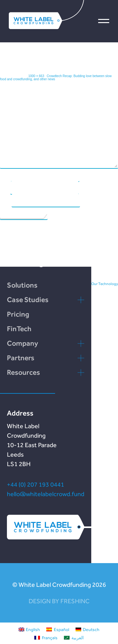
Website (6, 200)
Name (5, 175)
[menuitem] (29, 629)
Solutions (22, 285)
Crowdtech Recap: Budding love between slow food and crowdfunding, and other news (56, 78)
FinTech (19, 329)
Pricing (18, 314)
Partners (21, 358)
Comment (8, 124)
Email (5, 187)
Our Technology (105, 284)
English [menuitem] (33, 629)
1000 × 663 (36, 76)
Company (22, 343)
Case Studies (28, 300)
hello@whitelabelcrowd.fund (46, 494)
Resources (23, 372)
